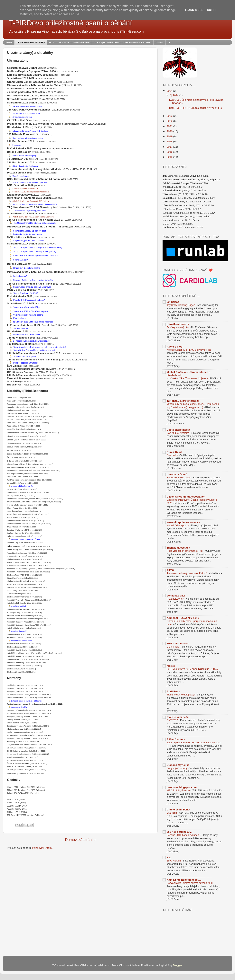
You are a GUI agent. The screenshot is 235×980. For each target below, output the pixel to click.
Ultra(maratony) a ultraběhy (31, 42)
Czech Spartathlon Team (107, 42)
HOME (9, 42)
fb (169, 42)
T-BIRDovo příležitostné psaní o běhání (70, 23)
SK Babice (64, 42)
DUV (51, 42)
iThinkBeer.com (81, 42)
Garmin (160, 42)
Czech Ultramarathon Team (137, 42)
